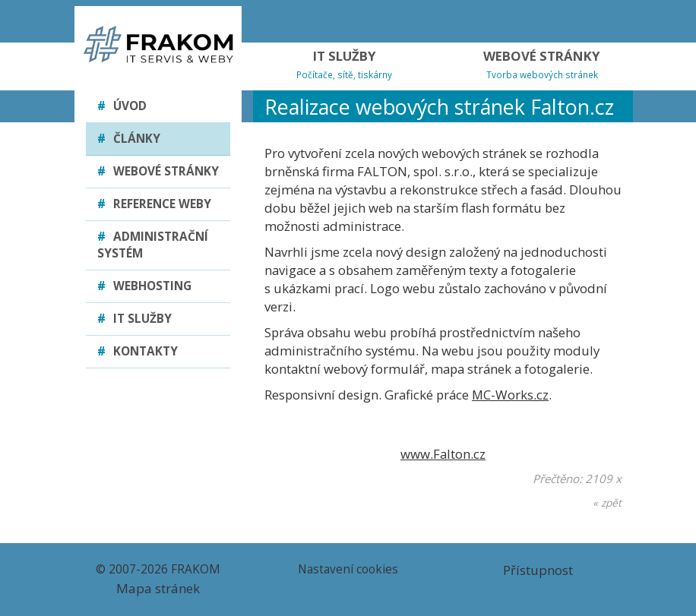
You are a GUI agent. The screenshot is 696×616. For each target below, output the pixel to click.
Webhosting (144, 286)
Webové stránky (158, 171)
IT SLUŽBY (344, 64)
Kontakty (138, 351)
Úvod (122, 106)
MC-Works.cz (510, 395)
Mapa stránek (158, 588)
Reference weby (154, 204)
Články (129, 139)
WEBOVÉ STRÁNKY (542, 64)
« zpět (607, 502)
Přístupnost (538, 570)
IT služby (134, 319)
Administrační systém (153, 245)
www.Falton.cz (443, 454)
